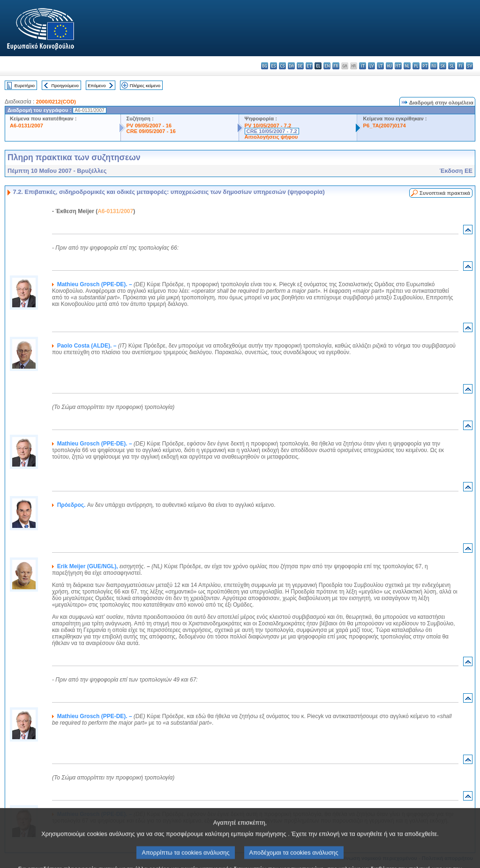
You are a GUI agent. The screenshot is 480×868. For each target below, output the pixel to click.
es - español (274, 66)
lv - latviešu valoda (371, 66)
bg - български (265, 66)
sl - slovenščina (452, 66)
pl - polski (416, 66)
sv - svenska (469, 66)
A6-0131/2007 (26, 126)
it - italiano (363, 66)
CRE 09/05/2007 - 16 (151, 131)
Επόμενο (97, 85)
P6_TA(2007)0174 (384, 126)
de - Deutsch (300, 66)
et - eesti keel (309, 66)
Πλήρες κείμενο (145, 85)
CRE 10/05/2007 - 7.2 (272, 131)
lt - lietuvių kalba (380, 66)
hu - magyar (389, 66)
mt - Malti (398, 66)
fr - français (336, 66)
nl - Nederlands (407, 66)
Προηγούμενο (65, 85)
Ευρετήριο (25, 85)
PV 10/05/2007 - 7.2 (268, 126)
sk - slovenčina (443, 66)
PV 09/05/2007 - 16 (149, 126)
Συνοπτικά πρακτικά (445, 193)
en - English (327, 66)
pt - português (425, 66)
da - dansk (291, 66)
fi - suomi (461, 66)
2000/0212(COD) (56, 102)
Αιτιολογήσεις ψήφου (271, 137)
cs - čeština (282, 66)
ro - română (434, 66)
